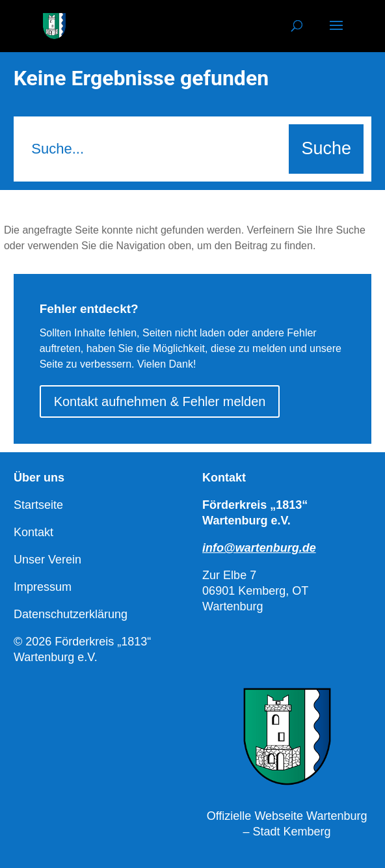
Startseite (38, 505)
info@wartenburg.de (259, 548)
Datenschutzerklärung (71, 614)
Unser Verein (47, 560)
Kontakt (33, 532)
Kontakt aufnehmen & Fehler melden (160, 401)
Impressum (43, 587)
